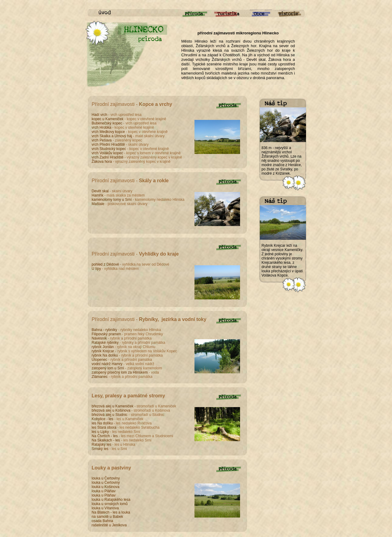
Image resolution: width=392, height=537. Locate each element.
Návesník (99, 338)
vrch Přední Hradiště (109, 145)
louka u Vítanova (105, 508)
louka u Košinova (106, 487)
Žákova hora (102, 162)
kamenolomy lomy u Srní (112, 200)
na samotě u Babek (107, 517)
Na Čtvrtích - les (105, 436)
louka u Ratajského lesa (111, 500)
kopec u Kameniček (108, 119)
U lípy (97, 269)
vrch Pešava (102, 140)
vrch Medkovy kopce (109, 132)
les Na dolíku (103, 423)
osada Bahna (103, 521)
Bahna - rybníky (105, 330)
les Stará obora (105, 427)
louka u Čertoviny (106, 478)
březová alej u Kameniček (113, 406)
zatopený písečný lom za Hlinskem (120, 372)
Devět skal (101, 191)
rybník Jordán (103, 347)
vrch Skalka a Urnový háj (112, 136)
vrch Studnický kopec (110, 149)
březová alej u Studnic (110, 415)
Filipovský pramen (107, 334)
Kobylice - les (103, 419)
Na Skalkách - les (107, 440)
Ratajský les (102, 445)
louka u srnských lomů (110, 504)
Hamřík (98, 195)
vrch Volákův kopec (108, 153)
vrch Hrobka (102, 127)
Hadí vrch (100, 115)
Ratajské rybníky (106, 343)
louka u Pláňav (104, 491)
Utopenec (100, 360)
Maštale (98, 204)
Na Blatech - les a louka (111, 512)
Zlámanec (100, 377)
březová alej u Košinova (112, 410)
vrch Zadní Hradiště (108, 157)
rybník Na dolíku (105, 355)
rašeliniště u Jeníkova (109, 525)
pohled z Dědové (106, 264)
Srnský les (101, 449)
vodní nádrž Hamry (108, 364)
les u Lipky (101, 432)
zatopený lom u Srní (108, 368)
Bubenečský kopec (108, 123)
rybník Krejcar (103, 351)
